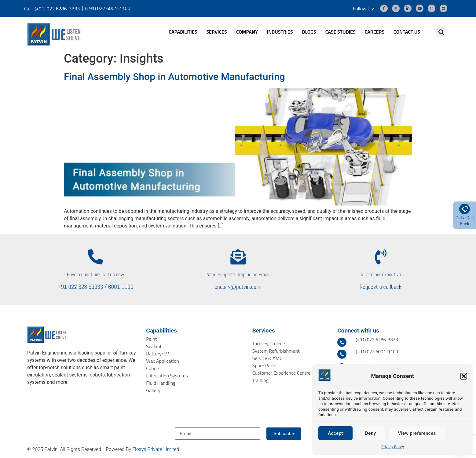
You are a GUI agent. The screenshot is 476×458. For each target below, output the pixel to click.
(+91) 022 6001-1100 (108, 8)
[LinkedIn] (408, 8)
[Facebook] (384, 8)
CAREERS (375, 32)
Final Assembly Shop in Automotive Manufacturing (174, 77)
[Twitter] (396, 8)
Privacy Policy (393, 447)
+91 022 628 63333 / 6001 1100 (95, 287)
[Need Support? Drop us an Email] (238, 257)
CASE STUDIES (341, 32)
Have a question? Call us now (95, 274)
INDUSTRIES (280, 32)
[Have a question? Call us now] (95, 257)
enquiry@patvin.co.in (238, 287)
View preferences (417, 433)
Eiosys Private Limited (156, 449)
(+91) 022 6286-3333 (377, 340)
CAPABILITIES (183, 32)
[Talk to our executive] (381, 257)
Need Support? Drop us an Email (238, 274)
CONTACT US (407, 32)
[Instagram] (432, 8)
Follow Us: (363, 9)
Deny (371, 433)
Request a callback (381, 287)
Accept (335, 433)
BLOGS (309, 32)
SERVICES (216, 32)
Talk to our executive (381, 274)
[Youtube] (420, 8)
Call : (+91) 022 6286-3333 (52, 9)
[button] (464, 376)
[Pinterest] (443, 8)
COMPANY (247, 32)
